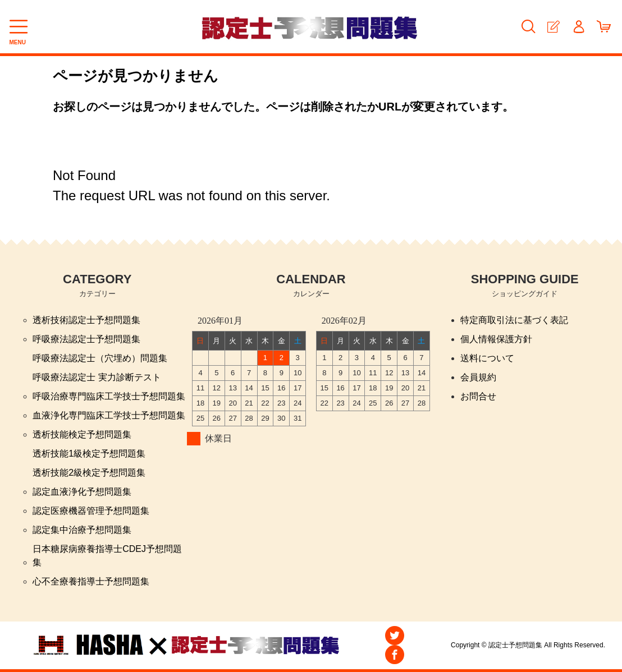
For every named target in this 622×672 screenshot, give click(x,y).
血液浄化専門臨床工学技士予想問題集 (109, 415)
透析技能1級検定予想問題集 (89, 454)
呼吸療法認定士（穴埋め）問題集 (100, 358)
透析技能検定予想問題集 (82, 434)
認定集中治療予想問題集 (82, 530)
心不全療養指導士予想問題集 (91, 581)
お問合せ (478, 396)
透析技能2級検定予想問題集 (89, 473)
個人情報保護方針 (496, 339)
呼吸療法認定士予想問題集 (86, 339)
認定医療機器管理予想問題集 (91, 511)
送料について (487, 358)
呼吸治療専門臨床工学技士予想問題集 (109, 396)
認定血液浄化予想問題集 (82, 492)
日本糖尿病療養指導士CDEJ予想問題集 (107, 556)
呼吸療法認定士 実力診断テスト (97, 377)
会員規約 (478, 377)
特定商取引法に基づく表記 (514, 320)
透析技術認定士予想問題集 (86, 320)
